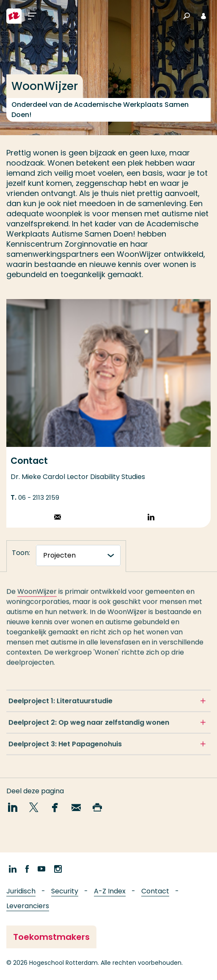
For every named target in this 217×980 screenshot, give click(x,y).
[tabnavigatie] (78, 555)
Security (65, 891)
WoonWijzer (37, 595)
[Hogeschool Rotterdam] (14, 16)
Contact (155, 891)
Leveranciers (28, 906)
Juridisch (21, 891)
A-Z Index (110, 891)
